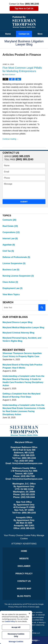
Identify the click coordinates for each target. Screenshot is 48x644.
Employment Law (13, 288)
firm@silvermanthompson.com (27, 463)
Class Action (10, 282)
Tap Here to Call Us (24, 8)
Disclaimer (24, 566)
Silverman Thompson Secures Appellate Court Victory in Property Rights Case (22, 355)
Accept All (16, 627)
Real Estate (10, 226)
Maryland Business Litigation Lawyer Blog (24, 22)
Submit (24, 202)
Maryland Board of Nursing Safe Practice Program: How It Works (22, 366)
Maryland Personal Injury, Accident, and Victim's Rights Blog (22, 339)
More (40, 34)
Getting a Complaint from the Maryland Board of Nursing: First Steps (21, 395)
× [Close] (29, 613)
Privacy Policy (24, 574)
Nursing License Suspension (18, 276)
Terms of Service (29, 607)
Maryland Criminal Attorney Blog (18, 333)
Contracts (9, 220)
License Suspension (14, 263)
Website (24, 559)
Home (8, 34)
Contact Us (24, 34)
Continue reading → (11, 139)
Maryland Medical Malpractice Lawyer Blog (23, 328)
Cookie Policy (30, 535)
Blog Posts (24, 596)
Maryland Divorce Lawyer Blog (17, 322)
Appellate (9, 245)
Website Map (24, 589)
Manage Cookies (16, 641)
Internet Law (10, 239)
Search (42, 307)
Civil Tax (8, 251)
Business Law (11, 270)
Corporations (11, 232)
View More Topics (11, 294)
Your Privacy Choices (14, 535)
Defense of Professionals (16, 257)
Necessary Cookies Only (16, 635)
